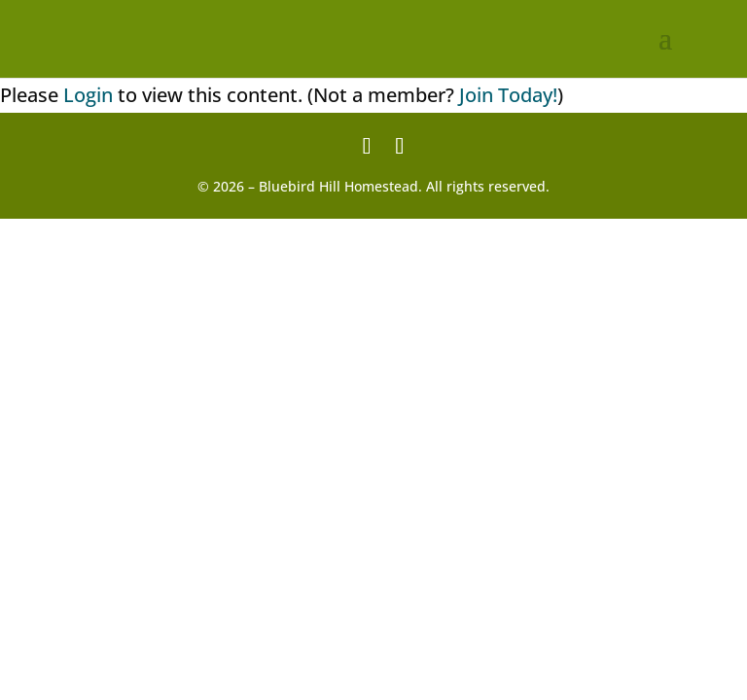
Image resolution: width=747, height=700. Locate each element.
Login (88, 95)
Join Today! (508, 95)
